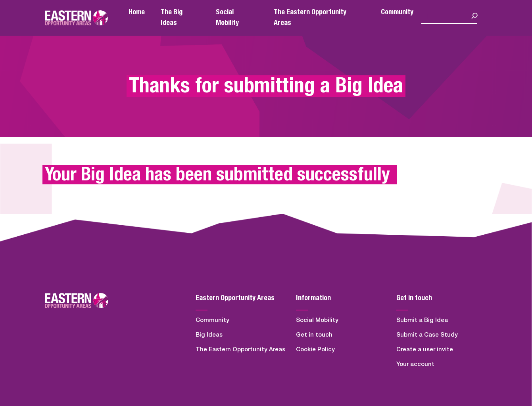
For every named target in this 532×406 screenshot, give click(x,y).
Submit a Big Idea (422, 320)
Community (397, 12)
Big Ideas (209, 335)
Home (137, 12)
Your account (415, 364)
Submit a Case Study (427, 335)
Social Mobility (317, 320)
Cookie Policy (315, 350)
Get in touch (314, 335)
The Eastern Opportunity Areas (240, 350)
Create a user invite (425, 350)
